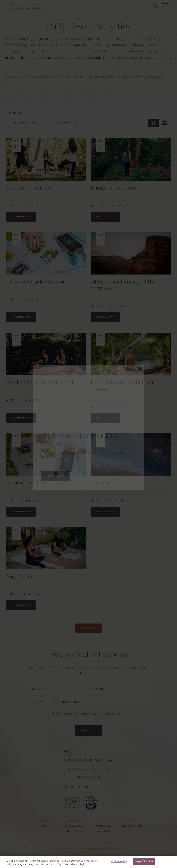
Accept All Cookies (144, 862)
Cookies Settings (119, 862)
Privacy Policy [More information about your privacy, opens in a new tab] (77, 864)
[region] (88, 862)
